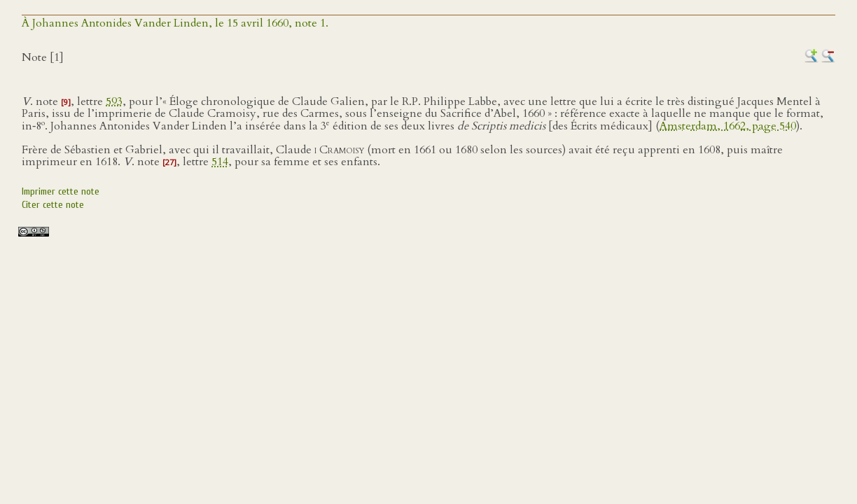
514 (220, 162)
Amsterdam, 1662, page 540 (728, 126)
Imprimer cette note (61, 191)
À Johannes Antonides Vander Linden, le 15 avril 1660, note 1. (175, 23)
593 (114, 101)
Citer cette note (53, 205)
